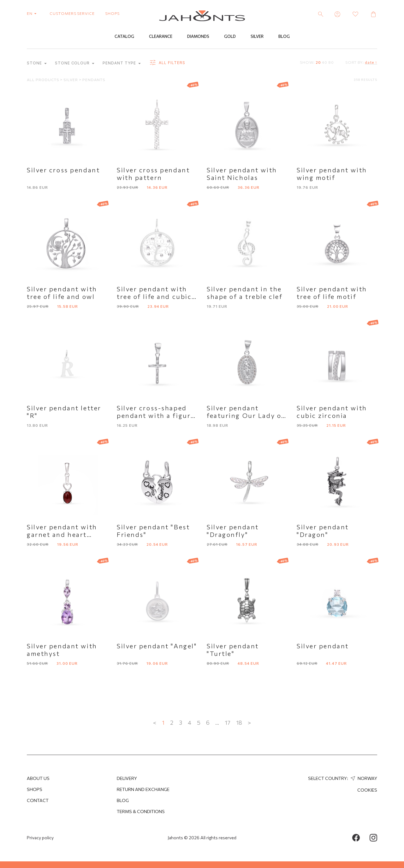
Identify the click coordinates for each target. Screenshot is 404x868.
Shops (35, 789)
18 (239, 723)
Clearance (161, 37)
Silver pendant (323, 646)
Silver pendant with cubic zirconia (332, 412)
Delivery (127, 778)
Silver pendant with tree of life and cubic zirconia (154, 297)
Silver (257, 37)
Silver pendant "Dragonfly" (233, 531)
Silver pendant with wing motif (332, 174)
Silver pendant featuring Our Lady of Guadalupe (246, 416)
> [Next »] (249, 723)
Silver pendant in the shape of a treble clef (245, 293)
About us (38, 778)
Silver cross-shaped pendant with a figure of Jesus (156, 416)
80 (331, 62)
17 (228, 723)
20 (318, 62)
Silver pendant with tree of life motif (332, 293)
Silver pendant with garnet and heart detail (62, 535)
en (33, 13)
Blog (284, 37)
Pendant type (122, 64)
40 (325, 62)
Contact (38, 800)
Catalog (124, 37)
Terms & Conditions (141, 811)
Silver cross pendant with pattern (153, 174)
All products (43, 80)
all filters (167, 63)
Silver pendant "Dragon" (323, 531)
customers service (72, 13)
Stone (37, 64)
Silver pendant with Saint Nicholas (242, 174)
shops (112, 13)
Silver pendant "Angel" (157, 646)
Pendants (94, 80)
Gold (230, 37)
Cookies (367, 790)
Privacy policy (40, 838)
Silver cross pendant (63, 170)
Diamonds (198, 37)
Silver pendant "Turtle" (233, 650)
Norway (363, 778)
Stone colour (75, 64)
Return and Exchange (143, 789)
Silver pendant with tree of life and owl (62, 293)
